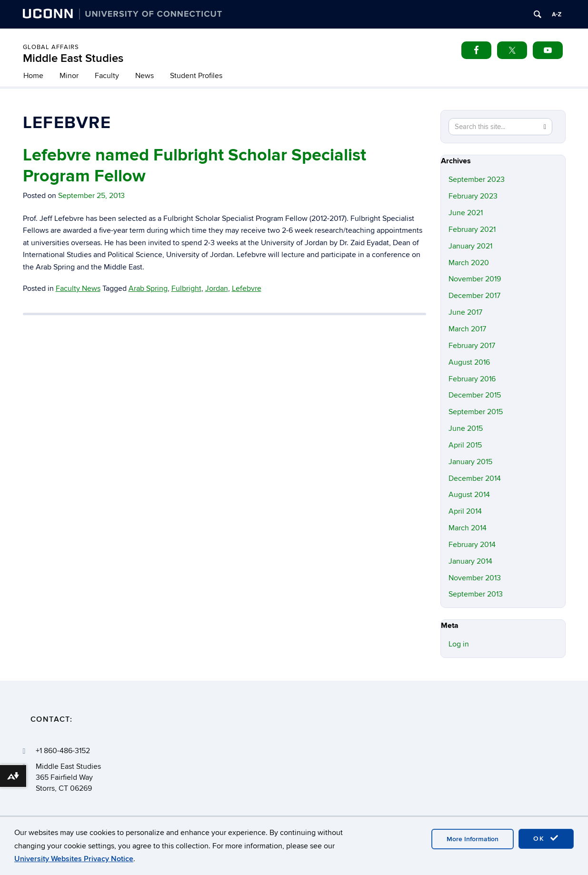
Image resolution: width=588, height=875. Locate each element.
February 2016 (472, 379)
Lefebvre (247, 288)
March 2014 (468, 528)
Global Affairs (51, 47)
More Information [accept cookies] (473, 839)
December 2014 (475, 478)
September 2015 (476, 412)
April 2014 (465, 511)
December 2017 (474, 296)
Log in (459, 644)
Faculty (107, 76)
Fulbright (186, 288)
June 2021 (466, 213)
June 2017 (465, 312)
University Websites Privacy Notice (74, 859)
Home (33, 76)
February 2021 (472, 229)
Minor (69, 76)
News (145, 76)
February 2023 (473, 196)
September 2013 (476, 594)
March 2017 (467, 329)
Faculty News (78, 288)
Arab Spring (148, 288)
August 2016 (469, 362)
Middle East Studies (73, 58)
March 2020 (469, 263)
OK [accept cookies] (546, 838)
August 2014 (469, 495)
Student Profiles (196, 76)
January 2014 (470, 561)
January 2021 (470, 246)
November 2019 (475, 279)
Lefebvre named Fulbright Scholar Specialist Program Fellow (194, 165)
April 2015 (465, 445)
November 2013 (475, 578)
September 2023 (477, 179)
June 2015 (466, 428)
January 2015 (470, 462)
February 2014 (472, 545)
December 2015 (475, 395)
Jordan (217, 288)
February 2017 (472, 346)
